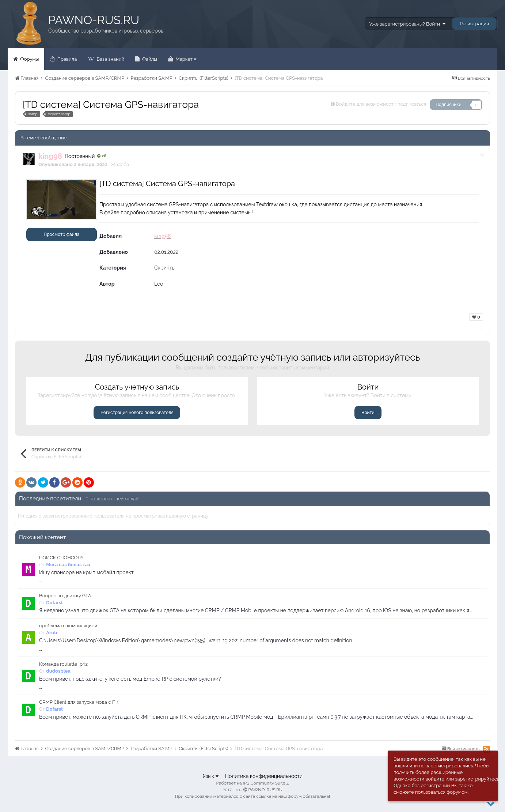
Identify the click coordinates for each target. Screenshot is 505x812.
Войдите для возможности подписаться (381, 104)
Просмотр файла (62, 234)
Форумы (29, 59)
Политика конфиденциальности (264, 776)
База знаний (110, 59)
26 (102, 156)
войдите (435, 779)
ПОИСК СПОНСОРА (61, 558)
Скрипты (165, 268)
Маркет (185, 59)
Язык (210, 776)
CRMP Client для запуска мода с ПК (79, 702)
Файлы (149, 59)
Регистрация (474, 24)
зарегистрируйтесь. (477, 779)
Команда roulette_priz (63, 664)
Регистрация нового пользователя (137, 413)
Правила (66, 59)
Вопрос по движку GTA (65, 596)
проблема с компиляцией (68, 626)
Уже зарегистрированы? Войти (407, 24)
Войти (368, 413)
